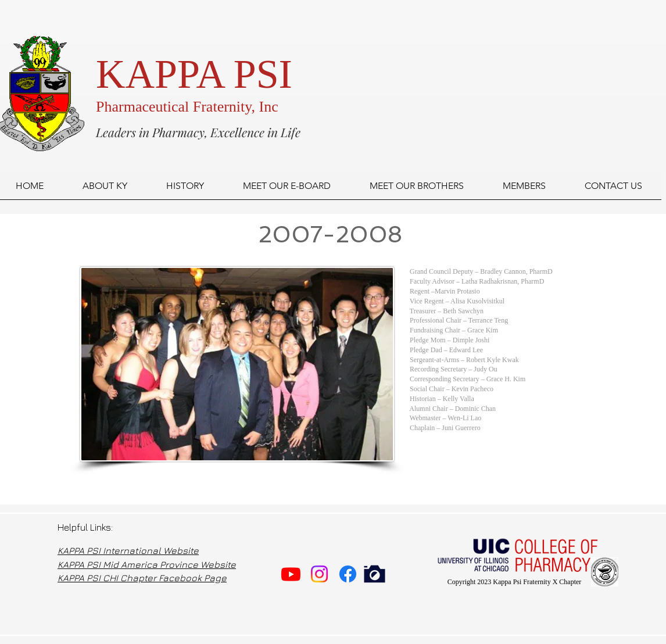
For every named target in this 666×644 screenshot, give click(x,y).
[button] (287, 189)
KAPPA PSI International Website (128, 550)
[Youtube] (291, 574)
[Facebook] (348, 574)
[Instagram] (319, 574)
